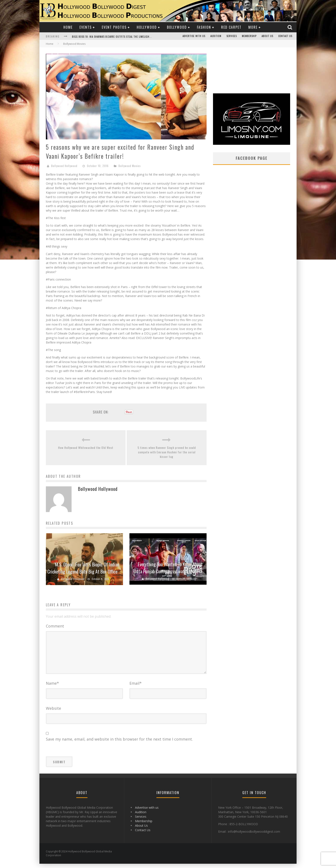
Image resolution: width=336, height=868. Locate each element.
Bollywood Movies (130, 166)
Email (136, 687)
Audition (216, 36)
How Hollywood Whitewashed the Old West (86, 447)
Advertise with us (194, 36)
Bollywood (177, 27)
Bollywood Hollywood (64, 166)
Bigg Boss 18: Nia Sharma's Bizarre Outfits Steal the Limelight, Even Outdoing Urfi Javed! (129, 37)
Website (53, 713)
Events (86, 27)
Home (68, 27)
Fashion (204, 27)
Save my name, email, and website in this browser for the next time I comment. (119, 743)
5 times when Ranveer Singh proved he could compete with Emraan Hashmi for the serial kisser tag (167, 452)
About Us (267, 36)
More (253, 27)
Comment (55, 626)
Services (232, 36)
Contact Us (285, 36)
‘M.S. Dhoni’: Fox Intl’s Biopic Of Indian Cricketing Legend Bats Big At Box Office (83, 568)
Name (52, 687)
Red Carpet (231, 27)
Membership (249, 36)
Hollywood (147, 27)
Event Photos (114, 27)
